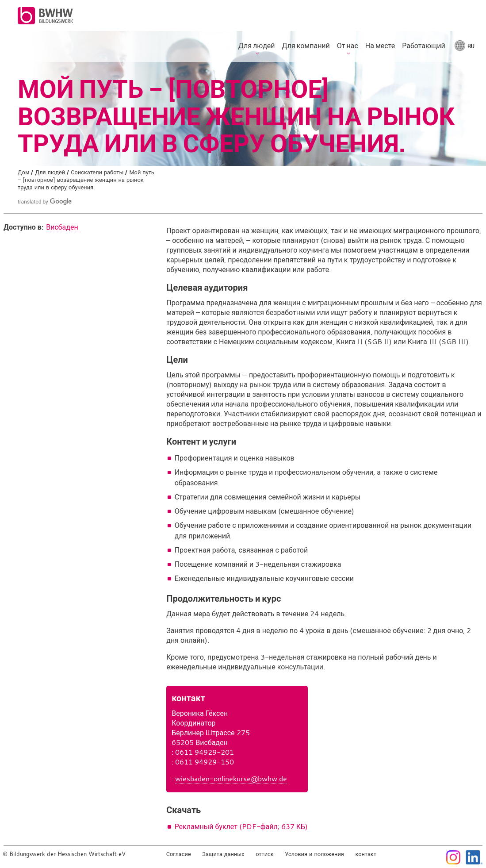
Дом (23, 172)
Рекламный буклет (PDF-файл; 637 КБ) (241, 826)
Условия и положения (314, 854)
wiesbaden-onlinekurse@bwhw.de (231, 779)
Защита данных (223, 854)
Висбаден (62, 227)
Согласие (179, 854)
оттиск (264, 854)
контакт (366, 854)
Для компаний (306, 46)
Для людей (50, 172)
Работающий (424, 46)
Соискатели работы (97, 172)
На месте (380, 46)
